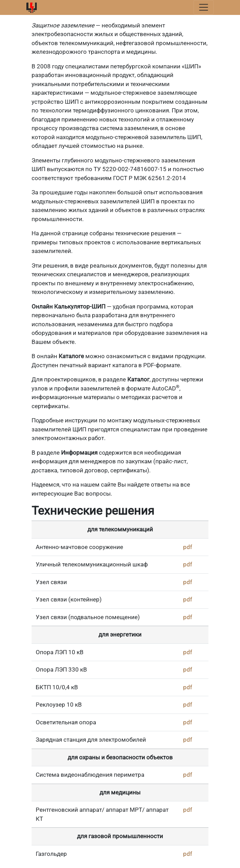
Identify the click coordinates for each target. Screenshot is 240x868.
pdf (188, 547)
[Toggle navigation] (204, 7)
